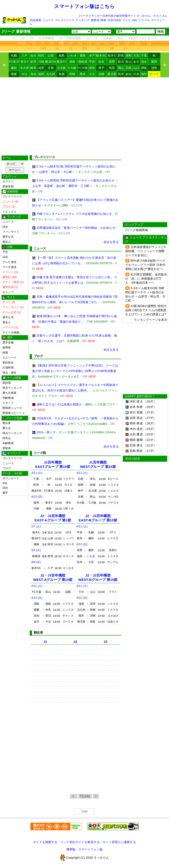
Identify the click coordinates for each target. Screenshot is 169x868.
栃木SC (101, 55)
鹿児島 (112, 74)
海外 (144, 74)
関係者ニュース (12, 408)
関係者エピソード (14, 413)
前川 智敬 (136, 412)
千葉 (144, 55)
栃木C (112, 55)
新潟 (121, 62)
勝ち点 (7, 428)
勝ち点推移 (9, 393)
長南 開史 (136, 451)
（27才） (150, 412)
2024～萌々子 (46, 432)
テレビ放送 (9, 262)
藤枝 (14, 68)
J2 (23, 38)
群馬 (121, 55)
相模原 (83, 62)
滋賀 (41, 68)
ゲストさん (160, 16)
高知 (33, 74)
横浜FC (62, 62)
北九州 (51, 74)
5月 (71, 43)
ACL (120, 38)
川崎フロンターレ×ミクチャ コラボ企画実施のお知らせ (74, 214)
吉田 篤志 (136, 418)
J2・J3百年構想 (70, 38)
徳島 (154, 68)
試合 (5, 227)
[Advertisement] (85, 116)
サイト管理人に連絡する (119, 842)
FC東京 (14, 62)
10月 (117, 43)
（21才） (150, 445)
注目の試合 (115, 20)
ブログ (7, 468)
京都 (51, 68)
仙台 (33, 55)
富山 (129, 62)
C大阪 (72, 68)
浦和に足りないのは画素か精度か (59, 404)
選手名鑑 (8, 342)
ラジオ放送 (9, 267)
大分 (92, 74)
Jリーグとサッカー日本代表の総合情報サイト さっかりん (115, 16)
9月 (107, 43)
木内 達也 (136, 429)
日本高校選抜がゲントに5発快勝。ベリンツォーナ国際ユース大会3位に (145, 251)
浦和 (129, 55)
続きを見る (111, 242)
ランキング (83, 20)
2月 (43, 43)
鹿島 (83, 55)
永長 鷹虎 (136, 434)
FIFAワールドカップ (143, 38)
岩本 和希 (136, 407)
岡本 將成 (136, 423)
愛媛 (14, 74)
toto (135, 20)
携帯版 (71, 849)
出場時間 (8, 368)
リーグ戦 (40, 453)
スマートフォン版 (90, 849)
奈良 (92, 68)
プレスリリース (65, 20)
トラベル (144, 20)
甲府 (92, 62)
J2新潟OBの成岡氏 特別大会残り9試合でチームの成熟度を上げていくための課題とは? (146, 310)
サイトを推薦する (45, 842)
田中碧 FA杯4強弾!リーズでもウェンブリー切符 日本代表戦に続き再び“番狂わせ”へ (145, 265)
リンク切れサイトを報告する (80, 842)
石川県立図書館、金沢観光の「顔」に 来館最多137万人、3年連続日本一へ (146, 279)
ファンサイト (11, 232)
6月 (80, 43)
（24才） (150, 429)
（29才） (150, 407)
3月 (52, 43)
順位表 (7, 423)
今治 (25, 74)
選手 (5, 493)
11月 (127, 43)
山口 (136, 68)
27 (126, 48)
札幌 (14, 55)
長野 (112, 62)
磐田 (154, 62)
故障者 (95, 20)
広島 (129, 68)
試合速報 (36, 20)
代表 (136, 74)
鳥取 (112, 68)
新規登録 (8, 186)
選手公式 (8, 237)
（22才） (150, 440)
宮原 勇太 (136, 445)
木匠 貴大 (136, 401)
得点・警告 (9, 373)
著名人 (7, 242)
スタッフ (8, 403)
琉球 (121, 74)
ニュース (48, 20)
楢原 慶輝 (136, 440)
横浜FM (50, 62)
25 (98, 48)
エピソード (9, 358)
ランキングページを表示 (151, 320)
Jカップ (92, 38)
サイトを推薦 (11, 332)
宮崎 (102, 74)
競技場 (7, 383)
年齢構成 (8, 398)
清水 (144, 62)
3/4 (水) (36, 550)
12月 (138, 43)
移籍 (103, 20)
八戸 (25, 55)
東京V (25, 62)
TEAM (85, 796)
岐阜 (33, 68)
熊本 (83, 74)
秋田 (41, 55)
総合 (129, 74)
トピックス (9, 212)
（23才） (150, 434)
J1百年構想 (46, 38)
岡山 (121, 68)
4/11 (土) (37, 473)
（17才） (150, 451)
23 (71, 48)
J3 (32, 38)
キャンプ (8, 292)
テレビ (127, 20)
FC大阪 (83, 68)
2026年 (22, 43)
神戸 (102, 68)
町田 (33, 62)
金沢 (136, 62)
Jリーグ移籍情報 (137, 230)
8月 (98, 43)
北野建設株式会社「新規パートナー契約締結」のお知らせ (76, 228)
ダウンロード (11, 478)
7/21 (43, 48)
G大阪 (62, 68)
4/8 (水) (36, 562)
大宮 (136, 55)
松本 (102, 62)
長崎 (72, 74)
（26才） (150, 423)
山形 (51, 55)
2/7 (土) (36, 526)
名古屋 (25, 68)
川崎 (41, 62)
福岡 (41, 74)
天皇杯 (107, 38)
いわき (72, 55)
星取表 (7, 448)
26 (112, 48)
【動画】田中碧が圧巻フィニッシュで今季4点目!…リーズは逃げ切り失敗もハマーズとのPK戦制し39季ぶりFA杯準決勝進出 (75, 371)
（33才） (150, 401)
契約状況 (8, 363)
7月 (89, 43)
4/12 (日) (37, 497)
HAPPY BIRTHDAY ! (140, 396)
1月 (34, 43)
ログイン (8, 181)
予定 (149, 43)
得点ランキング (12, 388)
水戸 (92, 55)
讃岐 (144, 68)
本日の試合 (133, 459)
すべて (154, 74)
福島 (62, 55)
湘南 (72, 62)
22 (57, 48)
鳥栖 (62, 74)
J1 (14, 38)
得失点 (7, 438)
